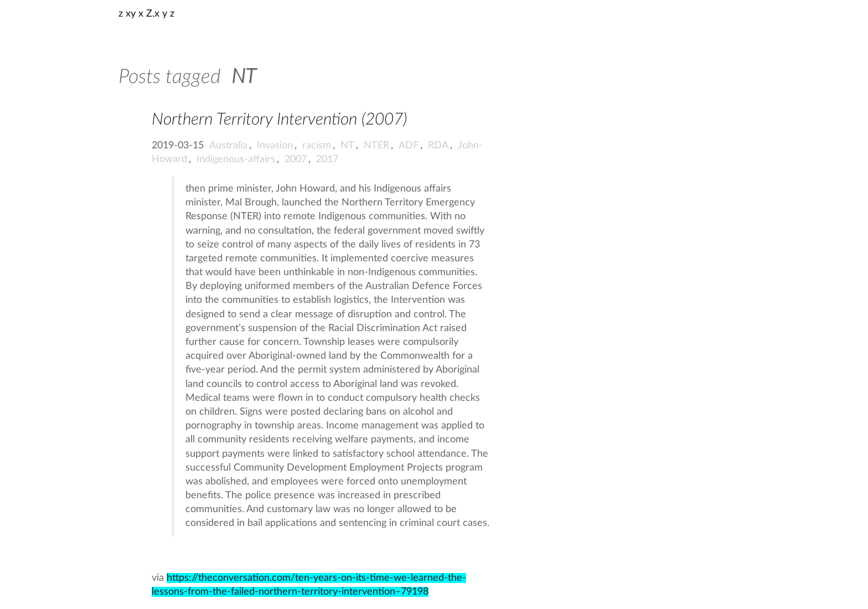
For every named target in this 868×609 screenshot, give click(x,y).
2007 (296, 159)
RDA (438, 146)
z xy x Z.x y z (146, 14)
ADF (409, 146)
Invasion (275, 146)
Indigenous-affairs (236, 159)
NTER (376, 146)
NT (347, 146)
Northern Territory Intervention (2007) (279, 120)
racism (317, 146)
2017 (327, 159)
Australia (228, 146)
